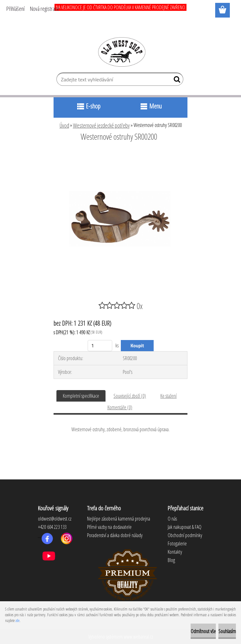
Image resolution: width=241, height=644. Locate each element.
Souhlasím (227, 631)
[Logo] (121, 52)
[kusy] (100, 346)
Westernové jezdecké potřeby (101, 125)
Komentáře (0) (120, 407)
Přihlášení (15, 9)
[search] (176, 81)
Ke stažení (168, 396)
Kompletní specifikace (81, 396)
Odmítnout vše (203, 631)
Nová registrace (45, 9)
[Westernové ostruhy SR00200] (120, 154)
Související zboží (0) (130, 396)
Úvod (64, 125)
